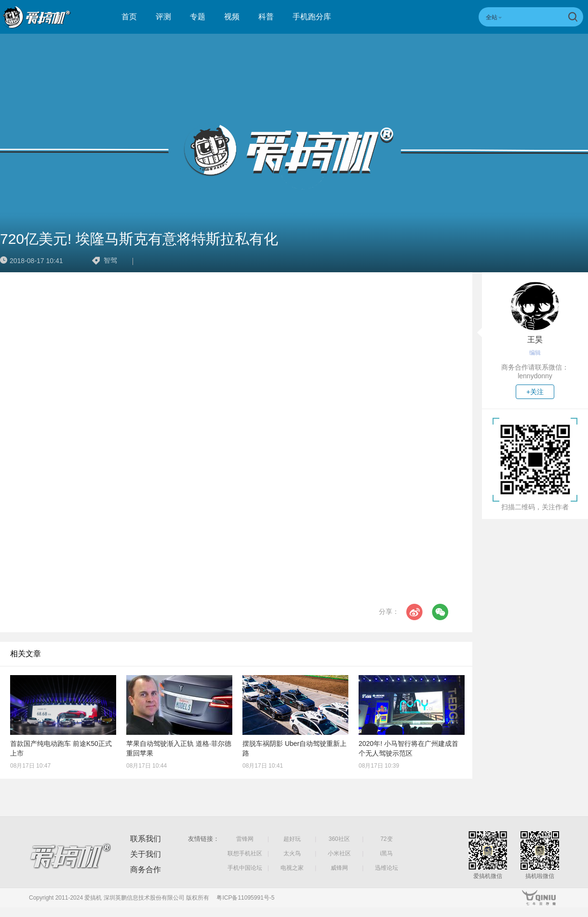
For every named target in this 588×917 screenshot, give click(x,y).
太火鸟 (292, 853)
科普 (266, 17)
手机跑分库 (312, 17)
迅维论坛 (387, 868)
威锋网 (339, 868)
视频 (232, 17)
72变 (386, 839)
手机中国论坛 (245, 868)
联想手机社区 (245, 853)
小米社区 (339, 853)
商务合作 (146, 870)
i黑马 (387, 853)
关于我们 (146, 854)
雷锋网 (245, 839)
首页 (129, 17)
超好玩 (292, 839)
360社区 (339, 839)
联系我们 (146, 839)
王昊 (535, 339)
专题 (198, 17)
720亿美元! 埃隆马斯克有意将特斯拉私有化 (139, 239)
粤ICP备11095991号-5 (245, 898)
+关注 (535, 392)
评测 (163, 17)
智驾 (110, 260)
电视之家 (292, 868)
